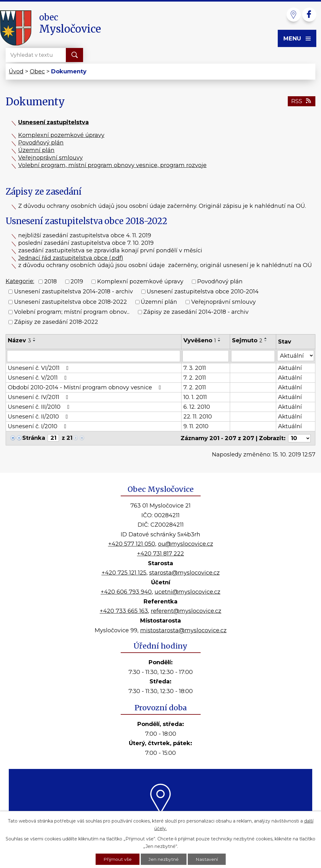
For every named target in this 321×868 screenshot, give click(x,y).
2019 (77, 281)
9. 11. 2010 (196, 426)
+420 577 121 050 (132, 544)
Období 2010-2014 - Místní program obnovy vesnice (86, 387)
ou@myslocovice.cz (186, 544)
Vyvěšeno (200, 340)
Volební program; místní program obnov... (72, 312)
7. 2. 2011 (195, 378)
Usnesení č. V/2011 (39, 378)
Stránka (34, 438)
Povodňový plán (41, 143)
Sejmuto (247, 340)
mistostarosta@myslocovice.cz (183, 630)
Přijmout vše (118, 859)
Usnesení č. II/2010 (39, 417)
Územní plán (36, 150)
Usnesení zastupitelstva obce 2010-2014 (203, 292)
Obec (37, 71)
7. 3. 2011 (195, 368)
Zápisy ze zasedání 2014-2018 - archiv (196, 312)
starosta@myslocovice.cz (184, 573)
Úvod (16, 71)
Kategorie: (20, 281)
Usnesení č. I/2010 (38, 426)
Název (19, 340)
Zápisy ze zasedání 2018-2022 (56, 322)
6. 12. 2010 (197, 407)
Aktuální (290, 368)
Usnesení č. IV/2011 (39, 397)
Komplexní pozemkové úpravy (61, 135)
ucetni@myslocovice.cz (187, 592)
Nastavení (207, 859)
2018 (50, 281)
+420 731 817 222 (160, 554)
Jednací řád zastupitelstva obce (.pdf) (71, 258)
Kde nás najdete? (161, 822)
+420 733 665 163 (124, 611)
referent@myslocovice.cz (186, 611)
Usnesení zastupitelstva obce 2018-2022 (71, 302)
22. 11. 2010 (198, 417)
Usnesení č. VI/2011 (39, 368)
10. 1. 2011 (195, 397)
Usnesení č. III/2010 (40, 407)
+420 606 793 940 (126, 592)
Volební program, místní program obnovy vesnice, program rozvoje (112, 165)
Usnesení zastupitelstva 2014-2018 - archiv (74, 292)
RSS (302, 101)
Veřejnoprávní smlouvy (50, 158)
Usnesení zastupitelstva (53, 122)
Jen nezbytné (164, 859)
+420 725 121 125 (124, 573)
